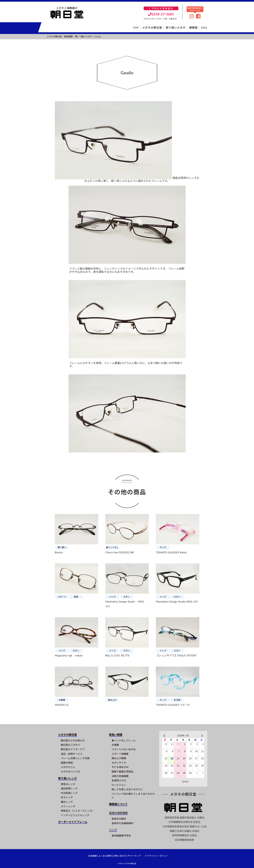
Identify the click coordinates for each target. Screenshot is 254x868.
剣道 (76, 597)
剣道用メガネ (119, 780)
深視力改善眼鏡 (120, 776)
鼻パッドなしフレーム (124, 740)
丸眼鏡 (62, 700)
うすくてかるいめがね (124, 749)
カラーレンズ (68, 806)
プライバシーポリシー (158, 856)
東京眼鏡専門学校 (121, 836)
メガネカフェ (68, 767)
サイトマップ (134, 856)
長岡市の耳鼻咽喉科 (123, 823)
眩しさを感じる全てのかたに (127, 789)
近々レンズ (67, 797)
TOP (136, 28)
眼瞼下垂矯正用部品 (123, 772)
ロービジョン (119, 785)
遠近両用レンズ (69, 788)
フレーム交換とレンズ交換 (75, 758)
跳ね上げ (112, 700)
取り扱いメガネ (176, 28)
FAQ (204, 28)
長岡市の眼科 (119, 819)
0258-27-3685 (161, 14)
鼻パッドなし (112, 547)
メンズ (112, 597)
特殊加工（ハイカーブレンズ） (77, 811)
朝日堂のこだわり (70, 745)
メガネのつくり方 (70, 772)
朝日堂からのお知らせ (73, 740)
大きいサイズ (119, 763)
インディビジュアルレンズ (75, 815)
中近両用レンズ (69, 793)
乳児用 (177, 700)
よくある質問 (105, 856)
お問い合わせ (120, 856)
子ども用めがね (120, 767)
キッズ (163, 547)
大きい (127, 597)
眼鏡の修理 (67, 763)
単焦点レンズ (68, 784)
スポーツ (62, 597)
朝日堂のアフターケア (73, 749)
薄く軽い (62, 547)
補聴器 (193, 28)
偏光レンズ (67, 802)
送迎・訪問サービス (72, 754)
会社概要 (92, 856)
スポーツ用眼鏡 (120, 754)
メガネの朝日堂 (152, 28)
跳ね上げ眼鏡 (119, 758)
